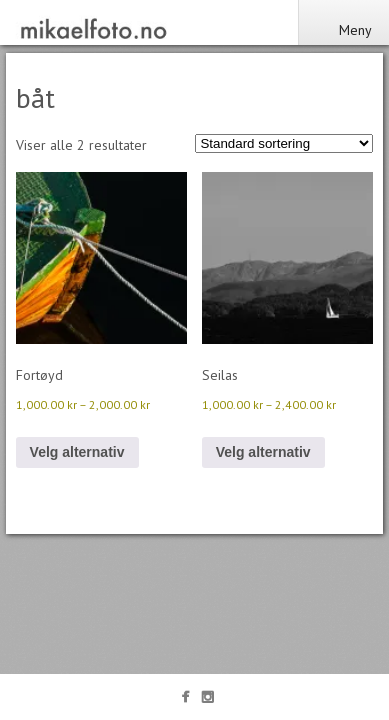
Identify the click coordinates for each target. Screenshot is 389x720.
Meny (343, 30)
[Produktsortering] (284, 143)
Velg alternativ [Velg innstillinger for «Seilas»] (263, 452)
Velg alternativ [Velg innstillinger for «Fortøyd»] (77, 452)
